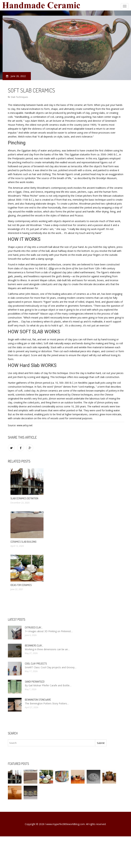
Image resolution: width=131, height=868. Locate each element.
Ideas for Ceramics (21, 585)
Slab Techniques (19, 97)
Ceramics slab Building (23, 542)
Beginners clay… (34, 645)
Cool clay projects (36, 664)
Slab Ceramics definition (24, 498)
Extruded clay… (34, 627)
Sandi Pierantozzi (35, 682)
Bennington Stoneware (38, 700)
